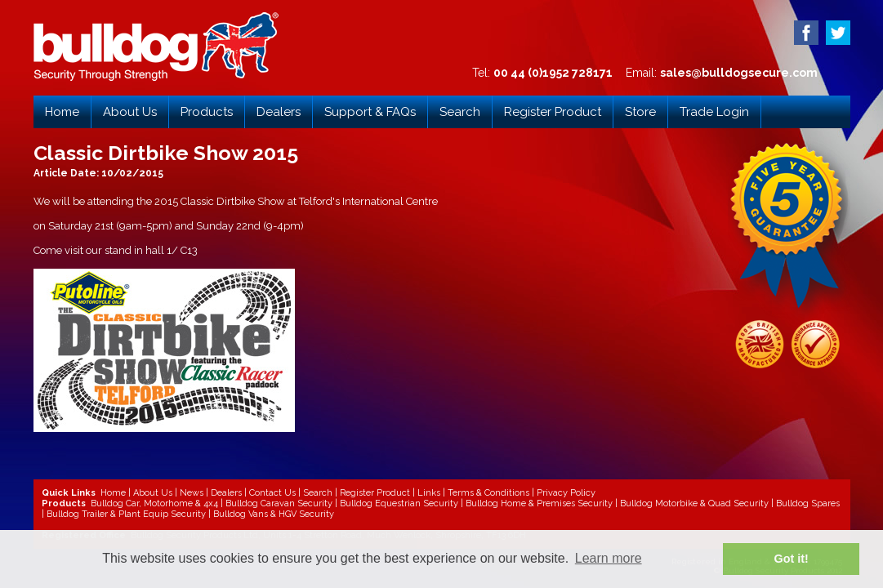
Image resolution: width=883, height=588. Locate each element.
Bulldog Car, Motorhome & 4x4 (154, 503)
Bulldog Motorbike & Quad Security (694, 503)
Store (640, 112)
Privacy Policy (566, 493)
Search (460, 112)
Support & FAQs (370, 112)
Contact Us (272, 493)
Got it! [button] (792, 559)
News (192, 493)
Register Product (553, 112)
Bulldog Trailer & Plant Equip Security (126, 514)
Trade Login (714, 112)
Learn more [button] (609, 558)
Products (207, 112)
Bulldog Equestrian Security (399, 503)
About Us (130, 112)
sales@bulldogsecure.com (739, 73)
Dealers (279, 112)
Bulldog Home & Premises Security (539, 503)
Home (62, 112)
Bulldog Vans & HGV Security (274, 514)
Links (429, 493)
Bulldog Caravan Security (279, 503)
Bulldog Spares (808, 503)
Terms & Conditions (488, 493)
